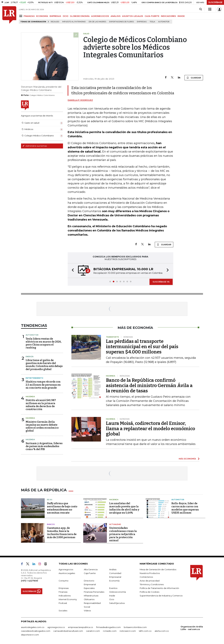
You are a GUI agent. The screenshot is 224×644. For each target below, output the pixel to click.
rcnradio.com (110, 631)
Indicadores (65, 596)
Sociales (63, 611)
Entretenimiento (34, 378)
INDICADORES (168, 16)
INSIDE (181, 16)
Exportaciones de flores (121, 22)
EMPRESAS (55, 16)
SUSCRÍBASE (215, 2)
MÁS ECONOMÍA (187, 459)
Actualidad (115, 524)
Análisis (113, 569)
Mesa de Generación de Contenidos (158, 569)
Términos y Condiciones (152, 584)
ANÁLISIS (116, 16)
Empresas (142, 22)
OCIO (65, 16)
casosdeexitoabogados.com (36, 631)
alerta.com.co (162, 631)
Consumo (64, 581)
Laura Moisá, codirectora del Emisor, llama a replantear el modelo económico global (150, 429)
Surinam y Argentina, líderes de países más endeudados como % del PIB (44, 446)
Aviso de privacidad (150, 581)
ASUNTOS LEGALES (133, 16)
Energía (30, 357)
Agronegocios (66, 569)
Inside (112, 596)
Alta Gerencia (91, 569)
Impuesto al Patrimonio (74, 22)
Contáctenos (146, 577)
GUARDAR (194, 78)
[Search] (201, 9)
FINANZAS (29, 16)
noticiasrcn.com (128, 631)
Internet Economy (68, 599)
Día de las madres (97, 22)
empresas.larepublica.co (80, 627)
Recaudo (55, 22)
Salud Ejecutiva (117, 603)
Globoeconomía (118, 592)
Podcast (63, 603)
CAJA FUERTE (152, 16)
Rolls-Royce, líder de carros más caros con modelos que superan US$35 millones (185, 508)
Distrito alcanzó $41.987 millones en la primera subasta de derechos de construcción (41, 405)
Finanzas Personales (94, 592)
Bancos (51, 524)
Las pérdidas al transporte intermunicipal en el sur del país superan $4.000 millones (142, 347)
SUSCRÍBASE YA (161, 282)
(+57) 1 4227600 (29, 581)
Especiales (89, 588)
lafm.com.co (145, 631)
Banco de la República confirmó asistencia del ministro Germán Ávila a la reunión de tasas (149, 385)
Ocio (112, 599)
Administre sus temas (35, 146)
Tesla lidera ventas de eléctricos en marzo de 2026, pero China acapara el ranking (44, 343)
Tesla (152, 22)
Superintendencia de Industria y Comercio (161, 596)
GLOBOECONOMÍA (80, 16)
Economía (114, 581)
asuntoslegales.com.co (33, 627)
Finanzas (63, 592)
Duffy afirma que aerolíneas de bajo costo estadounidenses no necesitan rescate (62, 508)
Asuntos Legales (67, 573)
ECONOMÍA (42, 16)
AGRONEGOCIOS (100, 16)
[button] (72, 271)
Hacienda (30, 397)
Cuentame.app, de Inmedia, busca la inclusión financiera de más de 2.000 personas (62, 533)
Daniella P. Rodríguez (80, 100)
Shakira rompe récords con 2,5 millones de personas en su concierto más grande (43, 385)
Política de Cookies (149, 592)
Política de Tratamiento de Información (159, 588)
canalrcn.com (93, 631)
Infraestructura (91, 596)
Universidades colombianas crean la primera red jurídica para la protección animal (123, 534)
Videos (87, 611)
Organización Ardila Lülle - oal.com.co (192, 628)
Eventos (113, 588)
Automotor (164, 22)
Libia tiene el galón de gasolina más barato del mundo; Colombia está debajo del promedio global (44, 365)
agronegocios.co (56, 627)
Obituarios (89, 599)
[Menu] (21, 16)
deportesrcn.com (30, 635)
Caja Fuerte (90, 573)
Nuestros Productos (150, 573)
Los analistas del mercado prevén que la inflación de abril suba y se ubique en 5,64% (124, 508)
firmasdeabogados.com (108, 627)
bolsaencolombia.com (135, 627)
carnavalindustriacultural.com (68, 631)
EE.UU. (50, 500)
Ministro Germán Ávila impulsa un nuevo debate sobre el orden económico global (42, 426)
